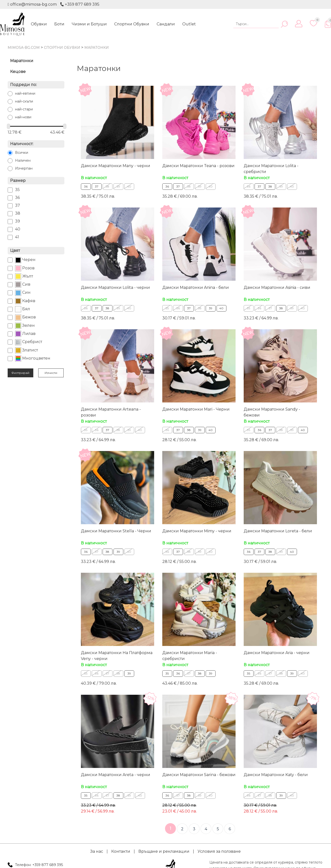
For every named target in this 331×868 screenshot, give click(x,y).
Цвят (15, 251)
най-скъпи (24, 101)
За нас (97, 851)
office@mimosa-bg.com (32, 4)
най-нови (23, 117)
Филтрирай (20, 373)
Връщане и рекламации (164, 851)
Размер (18, 181)
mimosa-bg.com (24, 48)
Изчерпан (24, 168)
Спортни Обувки (132, 24)
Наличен (23, 160)
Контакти (121, 851)
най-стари (24, 109)
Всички (22, 153)
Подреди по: (23, 85)
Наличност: (22, 144)
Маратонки (22, 61)
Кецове (18, 72)
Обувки (39, 24)
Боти (59, 24)
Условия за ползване (219, 851)
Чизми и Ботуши (89, 24)
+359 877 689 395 (80, 4)
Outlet (189, 24)
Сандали (166, 24)
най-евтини (25, 93)
